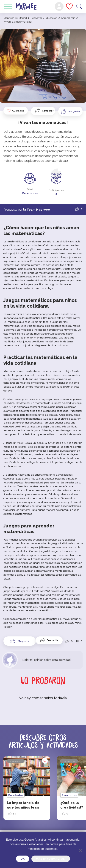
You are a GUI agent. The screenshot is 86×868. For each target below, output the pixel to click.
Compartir (48, 111)
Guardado (15, 111)
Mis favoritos (69, 6)
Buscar (79, 7)
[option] (27, 788)
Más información (51, 859)
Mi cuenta (59, 6)
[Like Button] (70, 111)
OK (23, 859)
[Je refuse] (80, 850)
